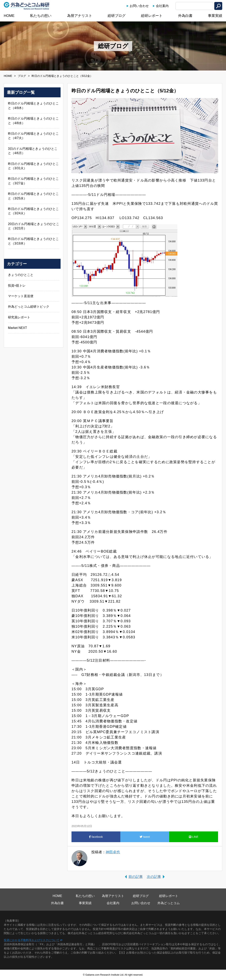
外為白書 (185, 16)
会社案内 (162, 6)
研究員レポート (19, 317)
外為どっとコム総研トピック (29, 307)
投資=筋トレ (17, 286)
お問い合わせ (139, 6)
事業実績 (215, 16)
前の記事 (136, 877)
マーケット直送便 (21, 296)
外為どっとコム (169, 903)
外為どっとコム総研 (27, 6)
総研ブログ (117, 16)
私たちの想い (41, 16)
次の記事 (154, 877)
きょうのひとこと (21, 275)
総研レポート (152, 16)
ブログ (22, 76)
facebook (96, 837)
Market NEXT (17, 328)
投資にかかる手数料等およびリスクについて (32, 940)
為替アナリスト (80, 16)
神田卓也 (113, 852)
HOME (9, 16)
